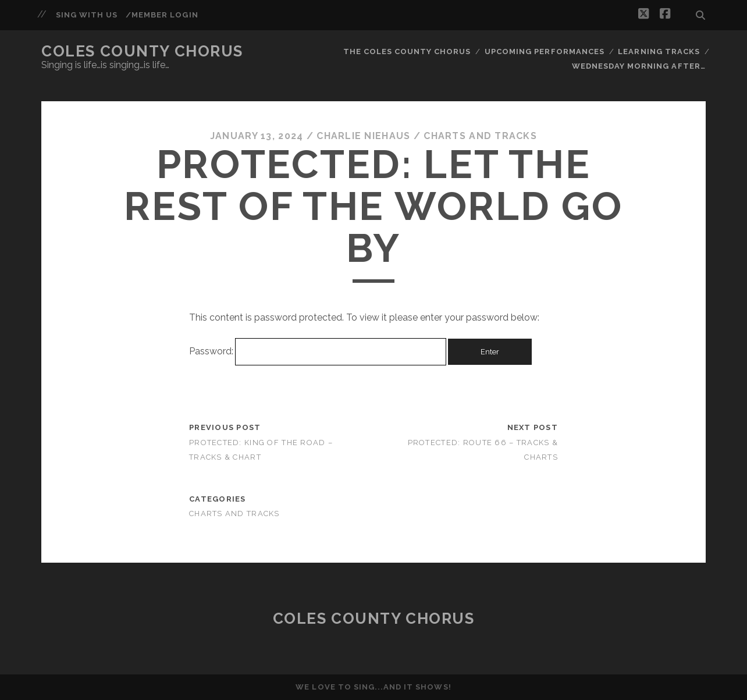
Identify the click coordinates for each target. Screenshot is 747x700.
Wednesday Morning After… (639, 66)
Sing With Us (87, 15)
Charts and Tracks (480, 136)
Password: (317, 351)
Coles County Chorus (142, 51)
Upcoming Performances (545, 51)
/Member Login (162, 15)
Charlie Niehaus (363, 136)
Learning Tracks (659, 51)
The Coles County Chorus (407, 51)
